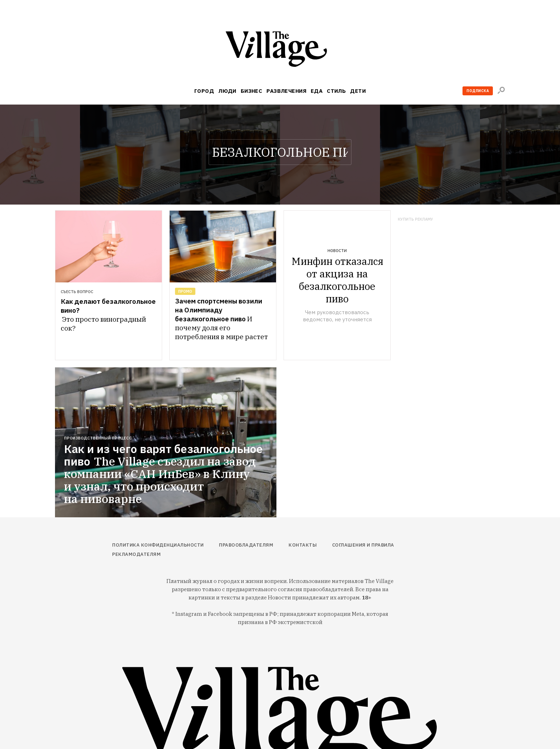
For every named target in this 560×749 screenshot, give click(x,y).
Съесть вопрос (77, 292)
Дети (358, 91)
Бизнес (252, 91)
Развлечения (286, 91)
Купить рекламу (416, 219)
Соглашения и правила (363, 545)
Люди (227, 91)
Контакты (303, 545)
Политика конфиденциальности (158, 545)
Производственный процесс (98, 438)
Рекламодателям (136, 554)
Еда (317, 91)
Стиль (336, 91)
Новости (337, 251)
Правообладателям (246, 545)
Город (204, 91)
